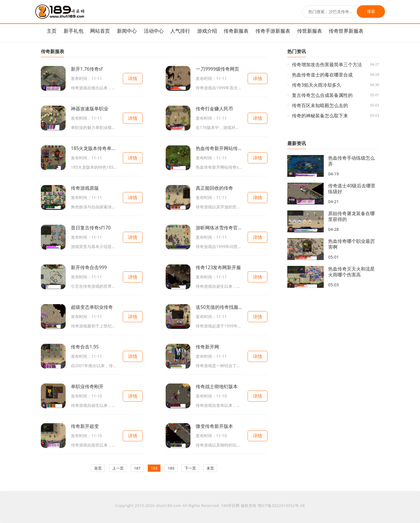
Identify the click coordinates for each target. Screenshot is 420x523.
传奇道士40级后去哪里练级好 (352, 189)
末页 (210, 468)
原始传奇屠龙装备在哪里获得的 (351, 216)
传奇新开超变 (85, 426)
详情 (133, 79)
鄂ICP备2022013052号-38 (281, 505)
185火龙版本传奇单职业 (94, 148)
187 (137, 468)
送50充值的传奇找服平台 (219, 307)
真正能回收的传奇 (214, 188)
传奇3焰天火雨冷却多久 (317, 85)
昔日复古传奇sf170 (91, 228)
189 (171, 468)
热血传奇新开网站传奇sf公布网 (219, 148)
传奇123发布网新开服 (218, 267)
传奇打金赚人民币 (214, 109)
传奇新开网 (207, 347)
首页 (98, 468)
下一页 (190, 468)
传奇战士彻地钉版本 (217, 386)
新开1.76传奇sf (87, 69)
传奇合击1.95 (85, 347)
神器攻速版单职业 (90, 109)
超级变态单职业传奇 (92, 307)
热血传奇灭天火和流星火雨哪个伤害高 (351, 272)
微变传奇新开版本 (214, 426)
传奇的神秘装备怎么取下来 (320, 116)
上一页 (118, 468)
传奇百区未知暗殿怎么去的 (320, 105)
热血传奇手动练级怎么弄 (351, 161)
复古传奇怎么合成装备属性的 (322, 95)
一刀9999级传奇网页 (217, 69)
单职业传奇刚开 (87, 386)
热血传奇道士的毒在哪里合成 (322, 75)
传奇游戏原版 (85, 188)
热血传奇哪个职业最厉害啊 (351, 244)
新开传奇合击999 (89, 267)
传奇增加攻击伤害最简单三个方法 (327, 64)
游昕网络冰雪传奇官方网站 (219, 228)
